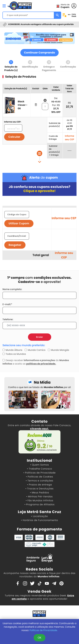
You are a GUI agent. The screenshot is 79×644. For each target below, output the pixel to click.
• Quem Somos (39, 465)
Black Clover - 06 (23, 105)
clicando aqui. (39, 429)
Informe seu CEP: (13, 122)
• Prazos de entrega (40, 485)
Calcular (14, 137)
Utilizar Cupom (19, 223)
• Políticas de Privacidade (39, 473)
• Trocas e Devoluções (39, 489)
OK (39, 638)
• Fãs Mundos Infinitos (40, 500)
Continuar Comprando (39, 53)
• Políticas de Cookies (40, 477)
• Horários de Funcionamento (39, 520)
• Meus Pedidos (39, 493)
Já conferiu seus (39, 189)
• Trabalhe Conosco (39, 469)
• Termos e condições (39, 481)
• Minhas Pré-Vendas (39, 496)
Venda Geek (39, 591)
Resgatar (15, 245)
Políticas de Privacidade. (43, 630)
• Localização (39, 516)
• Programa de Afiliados (39, 504)
